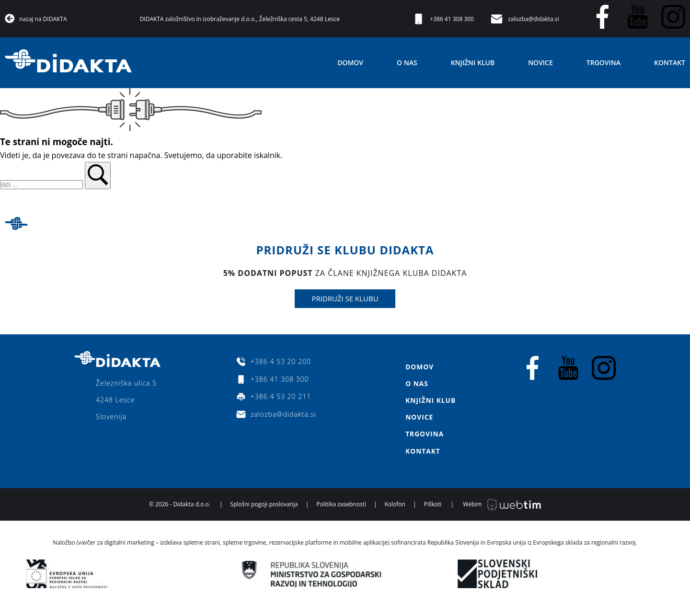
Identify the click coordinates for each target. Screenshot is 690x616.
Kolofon (395, 507)
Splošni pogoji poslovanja (264, 507)
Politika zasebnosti (341, 507)
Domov (350, 63)
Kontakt (670, 63)
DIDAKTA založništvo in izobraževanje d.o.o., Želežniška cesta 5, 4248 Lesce (240, 19)
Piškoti (433, 507)
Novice (540, 63)
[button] (98, 176)
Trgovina (604, 63)
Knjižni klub (473, 63)
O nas (407, 63)
